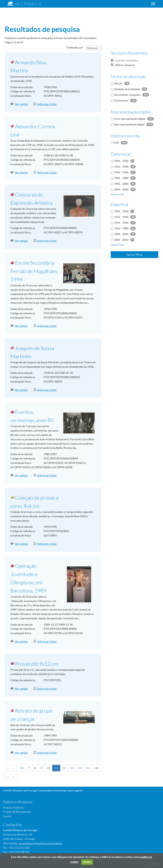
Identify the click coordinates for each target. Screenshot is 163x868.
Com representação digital (130, 119)
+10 (96, 768)
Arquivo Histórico (14, 807)
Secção (118, 83)
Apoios (7, 816)
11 (56, 768)
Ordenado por (75, 47)
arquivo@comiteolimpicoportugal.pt (61, 790)
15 (87, 768)
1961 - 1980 (121, 178)
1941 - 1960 (121, 172)
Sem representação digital (129, 124)
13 (72, 768)
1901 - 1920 (121, 161)
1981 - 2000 (121, 184)
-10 (21, 768)
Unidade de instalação (127, 89)
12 (64, 768)
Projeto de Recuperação (17, 812)
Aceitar (87, 862)
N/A (117, 143)
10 (48, 768)
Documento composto (127, 95)
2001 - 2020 (121, 189)
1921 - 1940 (121, 167)
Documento (121, 100)
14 (80, 768)
